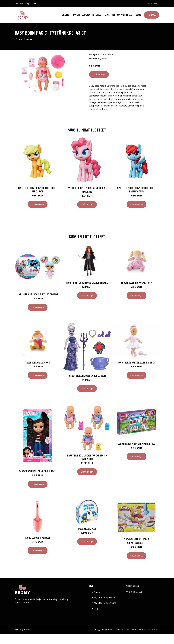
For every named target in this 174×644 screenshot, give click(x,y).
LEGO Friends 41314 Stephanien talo (137, 441)
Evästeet (121, 627)
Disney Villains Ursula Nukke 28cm (87, 373)
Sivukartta (153, 627)
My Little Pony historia (87, 14)
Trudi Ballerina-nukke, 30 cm (137, 280)
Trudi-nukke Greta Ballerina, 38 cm (137, 360)
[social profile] (35, 4)
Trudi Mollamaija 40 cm (38, 360)
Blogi (139, 14)
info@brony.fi (152, 3)
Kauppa (152, 14)
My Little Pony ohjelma (118, 14)
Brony (66, 14)
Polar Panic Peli (87, 526)
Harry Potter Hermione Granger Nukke (87, 280)
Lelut (20, 37)
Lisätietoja (99, 72)
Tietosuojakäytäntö (137, 627)
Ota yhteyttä (108, 627)
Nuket (29, 37)
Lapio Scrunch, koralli (38, 535)
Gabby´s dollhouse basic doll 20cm (38, 469)
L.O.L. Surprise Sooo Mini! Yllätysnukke (38, 292)
